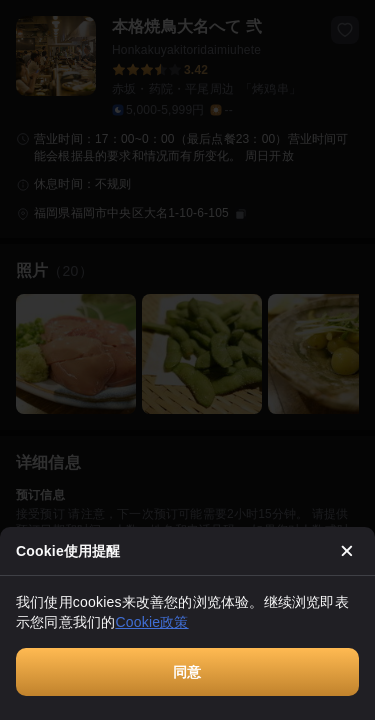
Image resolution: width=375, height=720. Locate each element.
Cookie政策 (151, 622)
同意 (187, 672)
